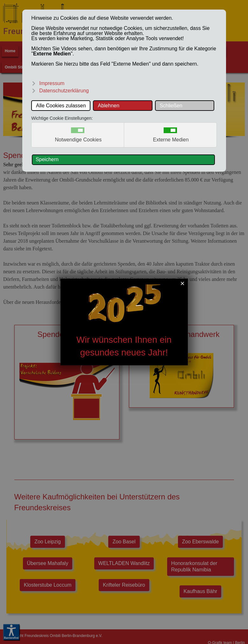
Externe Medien (171, 140)
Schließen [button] (171, 106)
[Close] (182, 283)
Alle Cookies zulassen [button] (61, 106)
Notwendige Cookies (78, 140)
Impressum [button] (52, 83)
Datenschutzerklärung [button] (64, 91)
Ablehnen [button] (109, 106)
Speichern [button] (47, 159)
